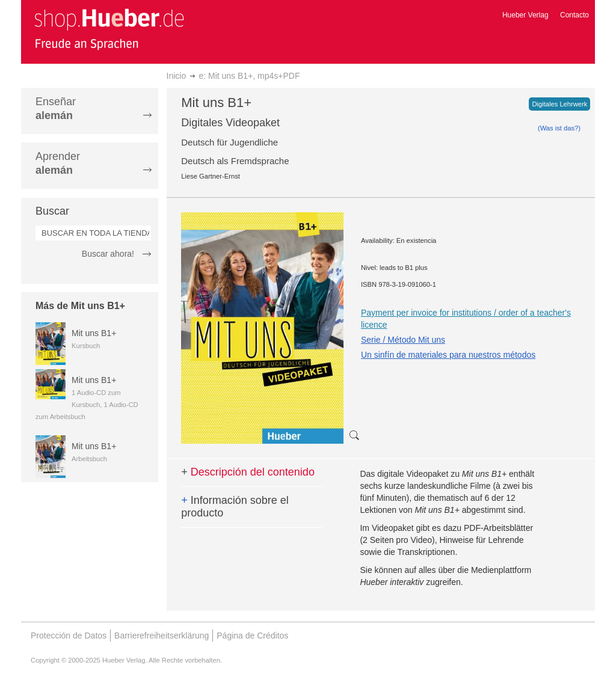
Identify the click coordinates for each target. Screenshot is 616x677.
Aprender (58, 163)
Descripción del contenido (248, 472)
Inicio (177, 76)
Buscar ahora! (108, 254)
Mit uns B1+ (94, 333)
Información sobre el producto (235, 507)
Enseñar (56, 109)
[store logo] (109, 29)
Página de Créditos (252, 636)
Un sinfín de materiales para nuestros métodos (448, 355)
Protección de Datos (69, 636)
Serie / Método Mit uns (403, 340)
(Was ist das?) (559, 128)
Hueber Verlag (525, 15)
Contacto (574, 15)
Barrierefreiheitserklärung (162, 636)
